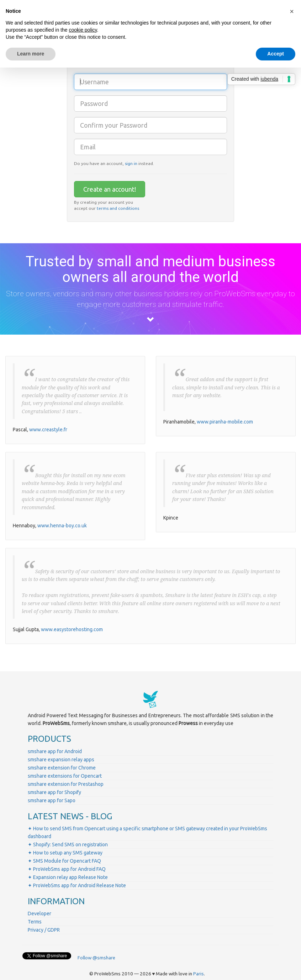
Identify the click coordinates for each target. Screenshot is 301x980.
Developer (39, 914)
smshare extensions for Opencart (65, 776)
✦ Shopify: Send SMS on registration (68, 845)
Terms (35, 922)
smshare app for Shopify (54, 792)
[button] (292, 11)
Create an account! (110, 189)
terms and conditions (118, 208)
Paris (199, 974)
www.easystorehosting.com (72, 629)
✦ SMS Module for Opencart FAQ (64, 861)
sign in (131, 163)
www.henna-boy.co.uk (62, 526)
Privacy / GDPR (44, 930)
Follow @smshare (96, 958)
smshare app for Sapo (52, 800)
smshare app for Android (55, 751)
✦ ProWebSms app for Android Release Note (77, 885)
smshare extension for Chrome (62, 768)
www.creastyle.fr (48, 430)
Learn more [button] (31, 54)
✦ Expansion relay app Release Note (68, 877)
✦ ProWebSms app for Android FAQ (67, 869)
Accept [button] (276, 54)
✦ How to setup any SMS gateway (65, 853)
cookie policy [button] (83, 30)
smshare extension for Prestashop (66, 784)
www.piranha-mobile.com (225, 422)
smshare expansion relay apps (61, 760)
